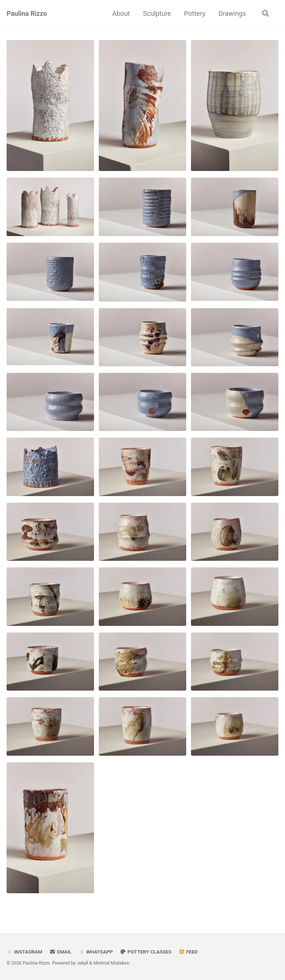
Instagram (24, 952)
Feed (188, 952)
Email (61, 952)
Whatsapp (96, 952)
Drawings (232, 13)
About (121, 13)
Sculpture (157, 13)
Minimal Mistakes (111, 963)
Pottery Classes (146, 952)
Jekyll (83, 963)
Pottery (195, 13)
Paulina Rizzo (27, 13)
